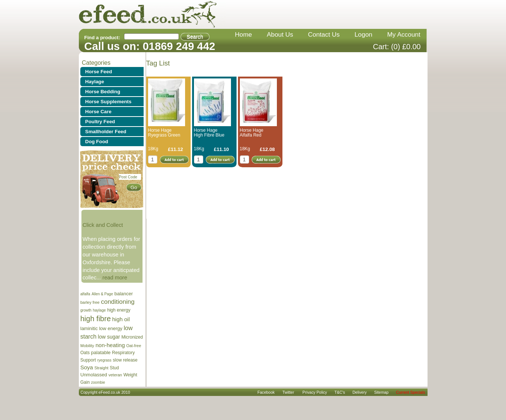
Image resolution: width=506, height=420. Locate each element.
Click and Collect (103, 225)
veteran (115, 375)
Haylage (95, 82)
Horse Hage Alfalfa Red (252, 133)
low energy (111, 328)
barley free (90, 302)
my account (404, 34)
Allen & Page (102, 294)
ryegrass (104, 360)
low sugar (109, 337)
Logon (363, 34)
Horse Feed (99, 72)
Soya (87, 367)
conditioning (118, 302)
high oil (121, 319)
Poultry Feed (100, 122)
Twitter (288, 392)
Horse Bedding (103, 92)
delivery (360, 392)
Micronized (132, 337)
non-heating (110, 345)
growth (86, 310)
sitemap (381, 392)
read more (115, 278)
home (244, 34)
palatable (101, 352)
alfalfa (85, 294)
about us (280, 34)
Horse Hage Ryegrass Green (164, 133)
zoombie (98, 382)
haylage (99, 310)
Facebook (266, 392)
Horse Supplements (108, 102)
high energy (119, 310)
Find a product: (102, 38)
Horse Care (98, 112)
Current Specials (411, 392)
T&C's (340, 392)
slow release (125, 360)
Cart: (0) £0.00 (397, 47)
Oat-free (134, 346)
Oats (85, 353)
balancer (124, 294)
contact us (324, 34)
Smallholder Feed (106, 132)
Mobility (87, 346)
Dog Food (97, 142)
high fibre (95, 319)
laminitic (89, 328)
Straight (101, 368)
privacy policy (315, 392)
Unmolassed (94, 375)
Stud (115, 368)
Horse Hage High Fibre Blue (209, 133)
